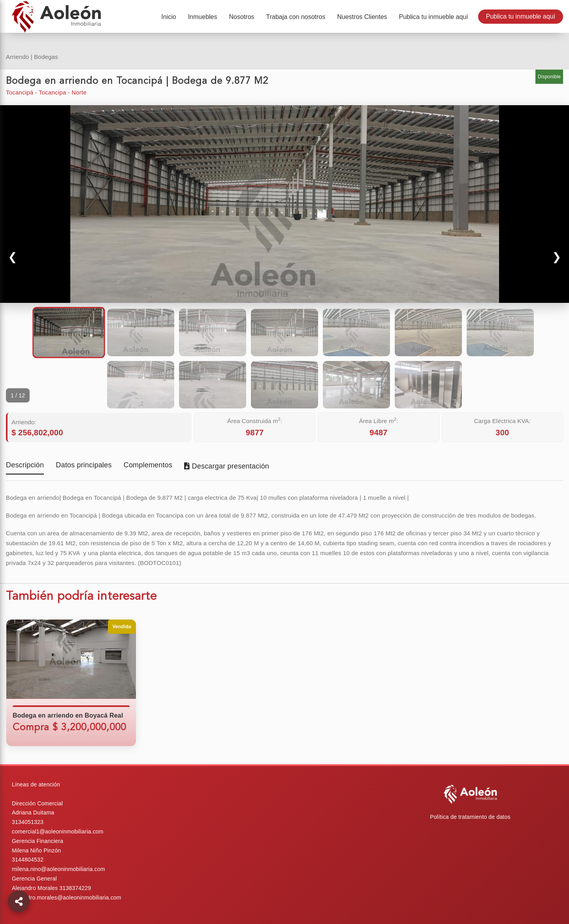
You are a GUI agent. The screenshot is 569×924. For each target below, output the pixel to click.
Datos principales (84, 466)
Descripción (25, 466)
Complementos (148, 466)
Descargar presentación (227, 466)
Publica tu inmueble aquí (521, 16)
